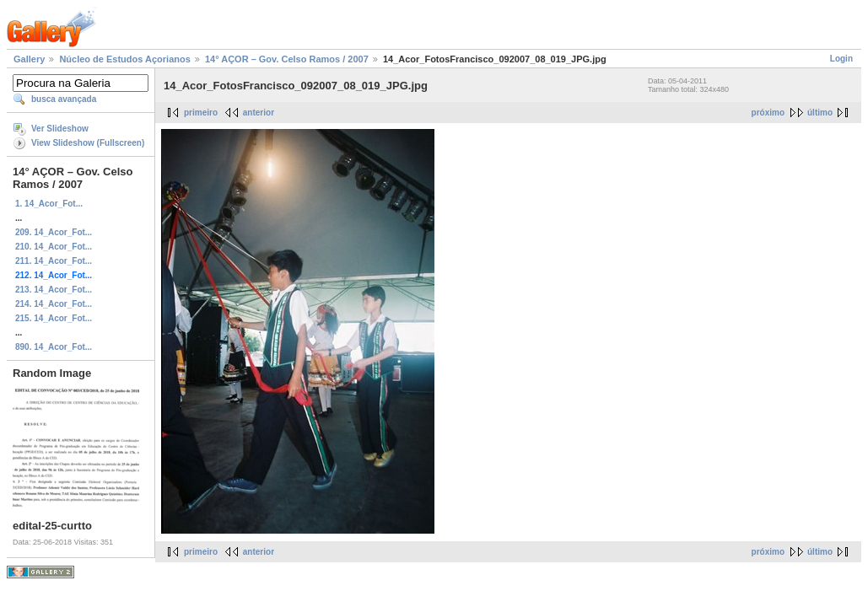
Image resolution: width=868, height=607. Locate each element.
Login (841, 59)
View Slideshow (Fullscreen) (88, 143)
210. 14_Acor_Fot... (54, 247)
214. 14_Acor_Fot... (54, 304)
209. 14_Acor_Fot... (54, 232)
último (820, 113)
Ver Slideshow (60, 129)
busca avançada (64, 99)
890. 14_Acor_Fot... (54, 347)
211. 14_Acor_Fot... (54, 261)
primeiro (201, 113)
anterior (259, 113)
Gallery (29, 59)
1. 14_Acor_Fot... (49, 204)
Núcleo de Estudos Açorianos (124, 59)
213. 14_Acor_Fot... (54, 290)
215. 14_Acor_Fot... (54, 318)
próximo (768, 113)
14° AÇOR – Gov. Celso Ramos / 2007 (287, 59)
